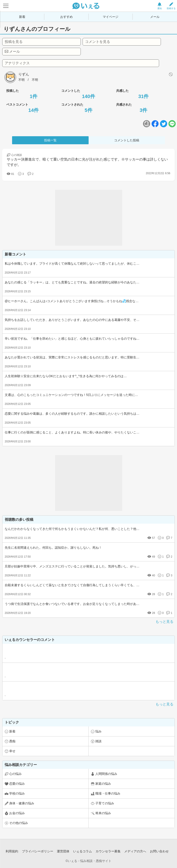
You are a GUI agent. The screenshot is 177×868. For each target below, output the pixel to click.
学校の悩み (17, 793)
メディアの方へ (135, 851)
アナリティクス (17, 63)
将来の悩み (103, 813)
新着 (22, 17)
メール (155, 17)
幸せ (12, 751)
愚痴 (12, 741)
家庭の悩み (103, 784)
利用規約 (12, 851)
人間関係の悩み (106, 774)
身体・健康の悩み (22, 803)
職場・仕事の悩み (108, 793)
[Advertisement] (89, 218)
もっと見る (164, 622)
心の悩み (15, 774)
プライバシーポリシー (38, 851)
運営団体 (63, 851)
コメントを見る (98, 42)
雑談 (98, 741)
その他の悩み (19, 823)
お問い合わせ (159, 851)
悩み (98, 731)
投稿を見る (14, 42)
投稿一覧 (50, 140)
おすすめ (66, 17)
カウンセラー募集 (108, 851)
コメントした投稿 (127, 140)
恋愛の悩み (17, 784)
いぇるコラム (83, 851)
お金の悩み (17, 813)
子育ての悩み (105, 803)
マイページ (111, 17)
